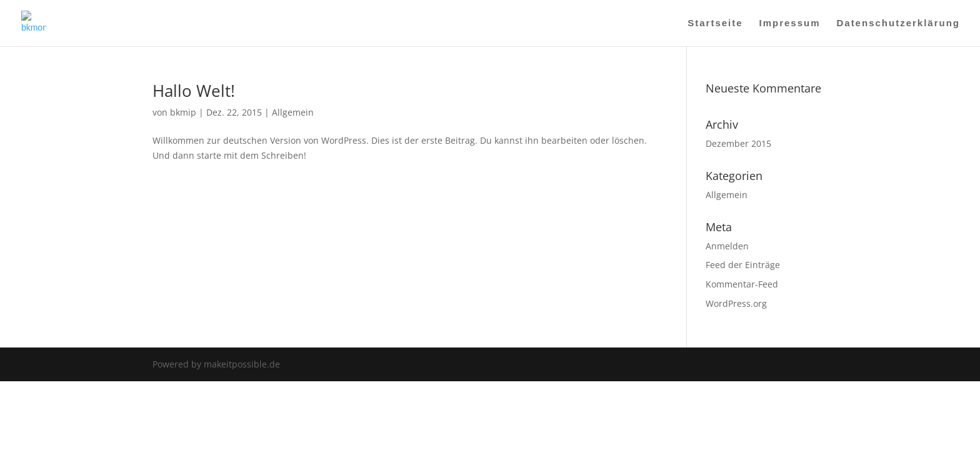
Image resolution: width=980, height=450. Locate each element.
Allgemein (293, 112)
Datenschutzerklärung (898, 23)
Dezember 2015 (738, 143)
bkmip (183, 112)
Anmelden (727, 246)
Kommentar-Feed (742, 284)
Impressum (790, 23)
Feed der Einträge (743, 265)
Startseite (715, 23)
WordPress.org (736, 303)
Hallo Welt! (194, 91)
